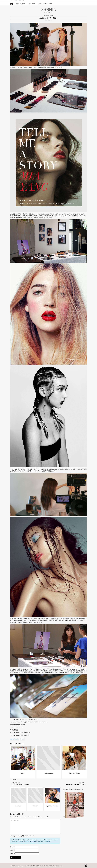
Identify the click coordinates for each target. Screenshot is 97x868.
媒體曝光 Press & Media (45, 4)
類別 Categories (21, 4)
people (52, 16)
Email (12, 850)
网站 (29, 733)
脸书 (29, 735)
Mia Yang (34, 68)
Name (12, 847)
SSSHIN (49, 9)
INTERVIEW (46, 16)
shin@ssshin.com (21, 866)
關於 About (32, 4)
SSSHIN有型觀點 (36, 866)
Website (13, 854)
